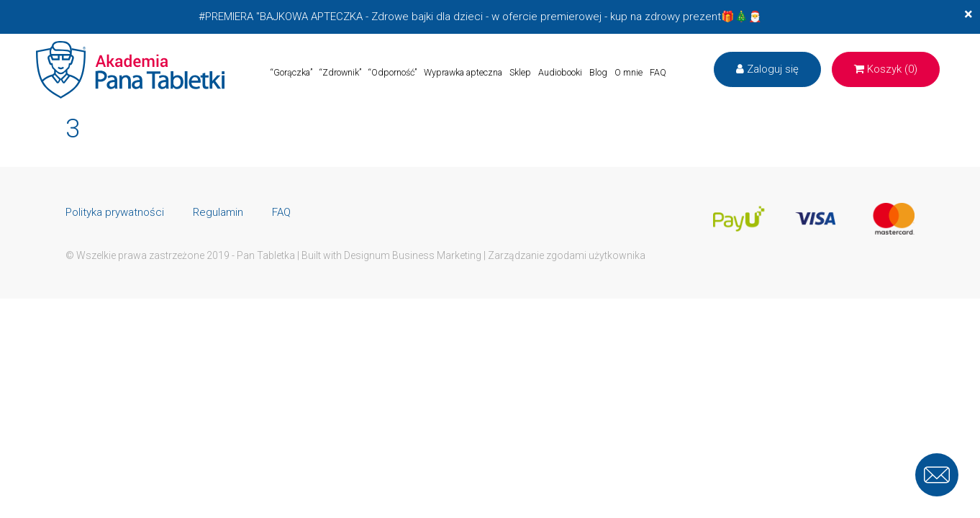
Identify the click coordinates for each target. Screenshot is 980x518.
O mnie (629, 72)
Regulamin (218, 212)
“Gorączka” (291, 72)
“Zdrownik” (340, 72)
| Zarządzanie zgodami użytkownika (564, 255)
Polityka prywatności (115, 212)
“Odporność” (393, 72)
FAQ (658, 72)
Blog (598, 72)
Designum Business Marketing (413, 255)
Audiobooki (560, 72)
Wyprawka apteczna (463, 72)
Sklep (520, 72)
